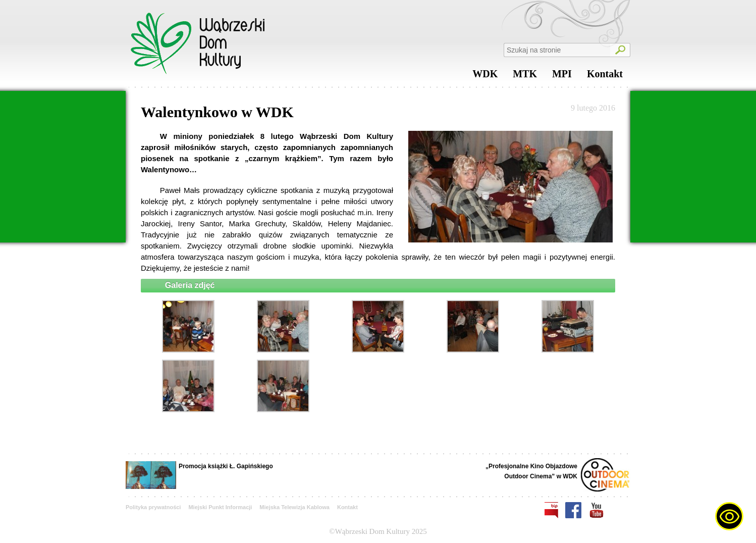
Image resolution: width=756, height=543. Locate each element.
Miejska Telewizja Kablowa (294, 507)
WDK (485, 76)
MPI (562, 76)
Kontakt (605, 76)
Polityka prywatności (153, 507)
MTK (525, 76)
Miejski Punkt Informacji (220, 507)
